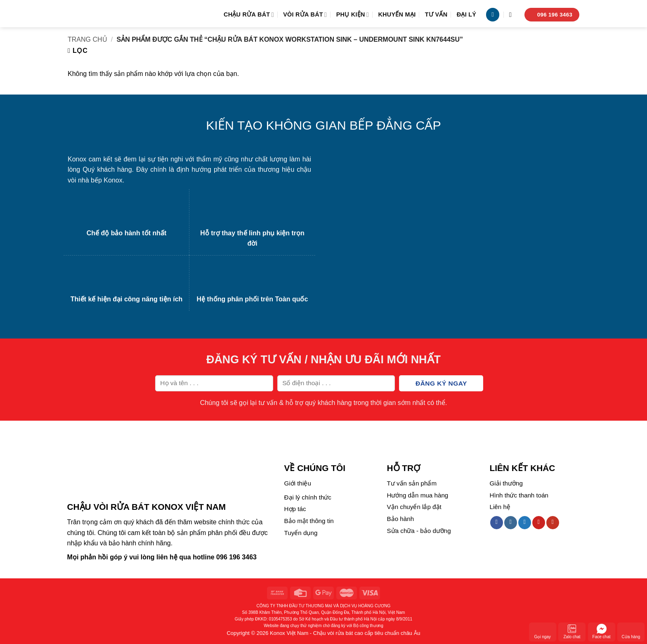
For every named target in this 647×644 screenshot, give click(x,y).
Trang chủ (87, 39)
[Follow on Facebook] (497, 523)
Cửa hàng (631, 631)
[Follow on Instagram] (511, 523)
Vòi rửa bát (305, 15)
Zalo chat (572, 631)
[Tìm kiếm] (512, 15)
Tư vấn (436, 14)
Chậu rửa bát (249, 15)
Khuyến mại (397, 14)
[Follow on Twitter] (525, 523)
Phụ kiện (353, 15)
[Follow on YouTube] (553, 523)
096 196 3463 (236, 557)
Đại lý (467, 14)
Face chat (602, 631)
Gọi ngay (542, 631)
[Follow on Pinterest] (539, 523)
